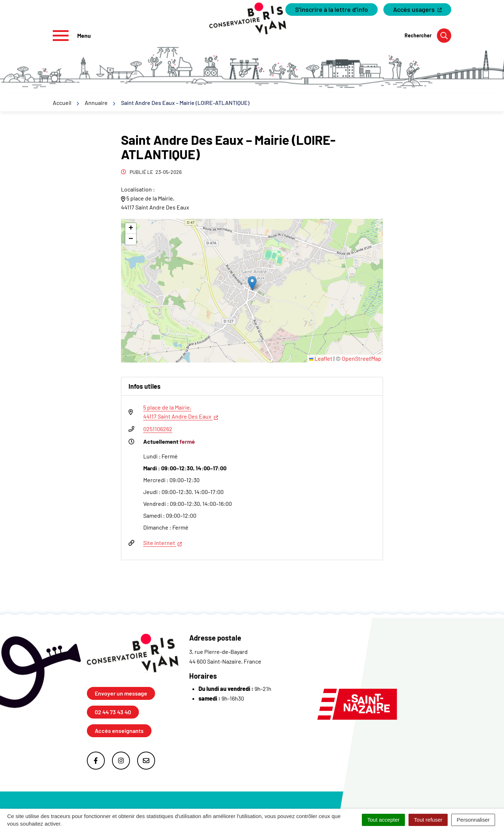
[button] (252, 283)
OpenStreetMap (361, 358)
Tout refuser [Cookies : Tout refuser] (428, 820)
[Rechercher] (428, 36)
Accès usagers (422, 11)
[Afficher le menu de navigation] (72, 36)
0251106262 (158, 429)
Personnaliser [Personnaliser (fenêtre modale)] (473, 820)
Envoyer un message (121, 693)
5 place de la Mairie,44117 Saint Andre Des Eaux (181, 412)
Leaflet (321, 358)
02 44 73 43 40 (113, 712)
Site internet (162, 542)
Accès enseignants (119, 731)
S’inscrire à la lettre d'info (332, 9)
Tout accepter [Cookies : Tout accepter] (383, 820)
